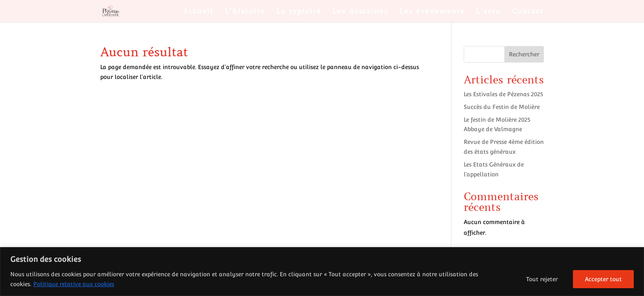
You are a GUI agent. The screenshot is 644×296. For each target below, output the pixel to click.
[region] (322, 272)
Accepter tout (603, 279)
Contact (528, 12)
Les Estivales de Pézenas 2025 (503, 94)
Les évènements (432, 12)
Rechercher (524, 54)
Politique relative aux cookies (74, 284)
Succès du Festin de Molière (502, 107)
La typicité (299, 12)
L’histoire (245, 12)
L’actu (488, 12)
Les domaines (360, 12)
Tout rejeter (542, 279)
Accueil (198, 12)
